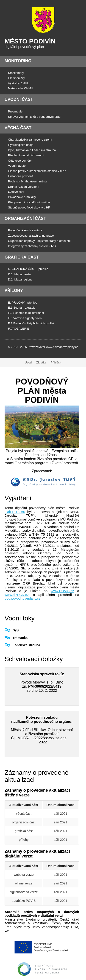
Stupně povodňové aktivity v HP (29, 207)
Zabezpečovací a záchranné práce (31, 236)
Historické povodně (21, 176)
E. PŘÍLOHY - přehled (23, 303)
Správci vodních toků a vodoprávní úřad (34, 117)
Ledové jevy (16, 192)
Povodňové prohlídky (22, 197)
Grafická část (22, 257)
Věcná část (18, 128)
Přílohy (14, 291)
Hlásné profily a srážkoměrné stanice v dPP (37, 171)
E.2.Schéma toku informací (26, 313)
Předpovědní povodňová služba (29, 202)
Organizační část (25, 219)
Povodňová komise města (25, 230)
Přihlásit (56, 362)
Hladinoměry (16, 78)
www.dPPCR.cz (17, 595)
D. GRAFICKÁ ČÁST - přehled (28, 269)
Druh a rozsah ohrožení (24, 187)
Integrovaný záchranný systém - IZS (32, 246)
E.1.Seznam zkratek (21, 308)
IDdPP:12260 (15, 512)
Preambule (15, 111)
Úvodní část (19, 99)
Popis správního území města (28, 181)
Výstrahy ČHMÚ (19, 83)
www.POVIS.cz (62, 591)
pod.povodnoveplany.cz (23, 598)
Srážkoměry (16, 73)
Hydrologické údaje (21, 145)
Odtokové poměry (20, 161)
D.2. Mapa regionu (20, 279)
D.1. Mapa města (19, 274)
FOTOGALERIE (19, 329)
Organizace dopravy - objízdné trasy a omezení (39, 241)
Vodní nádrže (17, 166)
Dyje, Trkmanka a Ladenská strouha (32, 150)
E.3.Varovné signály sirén (25, 318)
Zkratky (41, 362)
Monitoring (18, 61)
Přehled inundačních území (26, 155)
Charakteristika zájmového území (30, 140)
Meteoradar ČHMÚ (21, 88)
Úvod (28, 362)
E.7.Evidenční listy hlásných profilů (31, 323)
